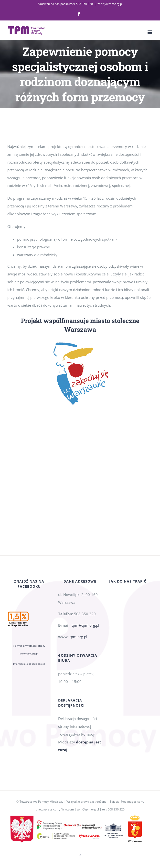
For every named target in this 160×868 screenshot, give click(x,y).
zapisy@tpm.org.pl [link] (110, 4)
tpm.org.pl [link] (78, 637)
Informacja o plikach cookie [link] (29, 664)
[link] (79, 14)
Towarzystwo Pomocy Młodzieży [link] (41, 802)
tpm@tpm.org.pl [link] (85, 625)
